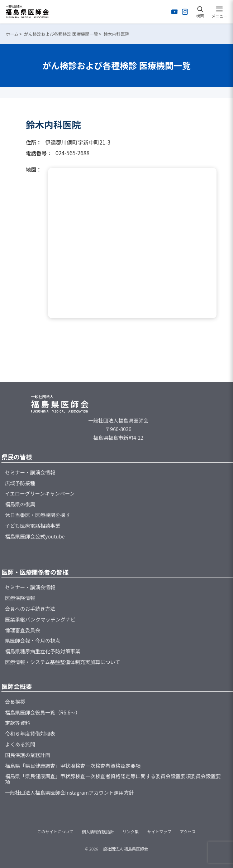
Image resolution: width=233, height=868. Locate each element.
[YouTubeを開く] (175, 12)
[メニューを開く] (219, 12)
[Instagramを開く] (185, 12)
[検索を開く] (200, 12)
